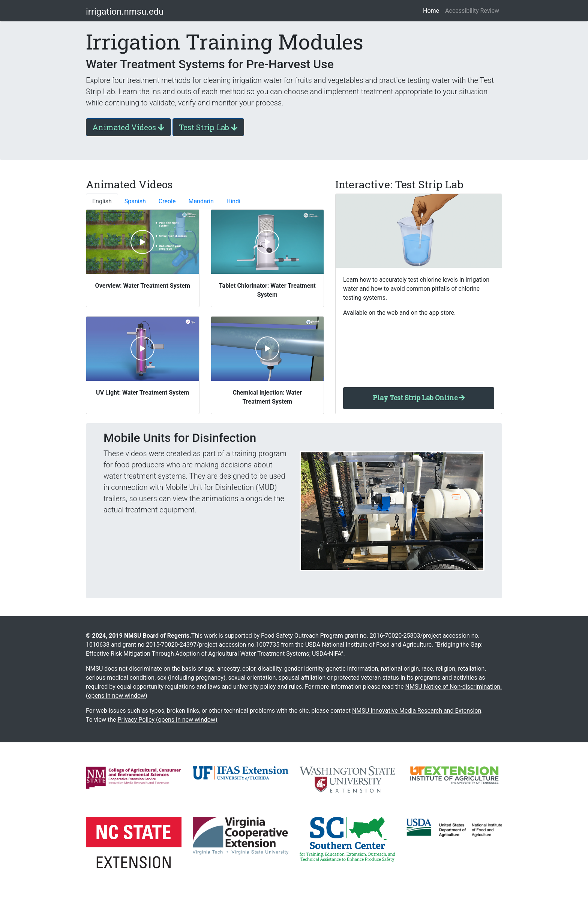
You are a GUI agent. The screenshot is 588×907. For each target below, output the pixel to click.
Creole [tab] (167, 201)
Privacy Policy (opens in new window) (167, 720)
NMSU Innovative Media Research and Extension (417, 711)
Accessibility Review (472, 11)
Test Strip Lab (208, 127)
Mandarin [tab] (201, 201)
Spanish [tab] (135, 201)
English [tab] (102, 201)
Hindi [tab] (233, 201)
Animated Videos (128, 127)
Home (433, 10)
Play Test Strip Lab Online (419, 398)
